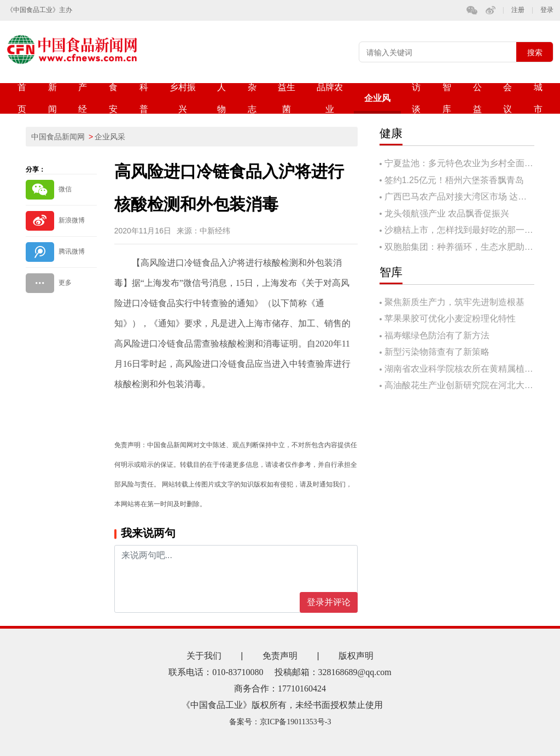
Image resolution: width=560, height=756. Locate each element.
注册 (518, 10)
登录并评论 (329, 602)
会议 (507, 98)
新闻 (52, 98)
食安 (113, 98)
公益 (477, 98)
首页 (22, 98)
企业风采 (377, 104)
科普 (144, 98)
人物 (221, 98)
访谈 (416, 98)
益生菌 (287, 98)
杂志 (252, 98)
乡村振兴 (183, 98)
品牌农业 (330, 98)
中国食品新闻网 (58, 137)
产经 (83, 98)
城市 (538, 98)
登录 (547, 10)
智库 (447, 98)
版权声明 (356, 656)
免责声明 (280, 656)
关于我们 (204, 656)
